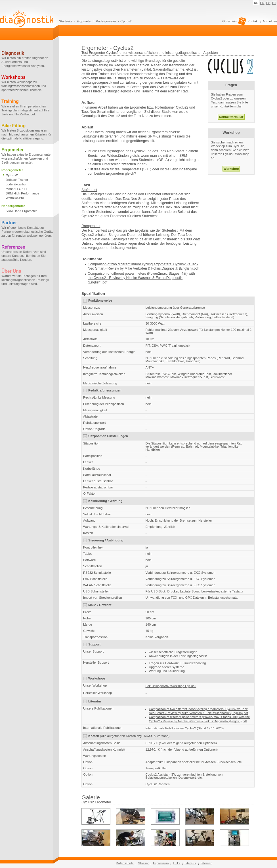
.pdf (105, 282)
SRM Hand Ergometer (21, 211)
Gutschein (233, 23)
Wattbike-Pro (15, 198)
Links (177, 863)
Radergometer (106, 21)
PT (274, 3)
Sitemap (206, 863)
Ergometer (84, 21)
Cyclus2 (126, 21)
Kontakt (253, 21)
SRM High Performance (22, 193)
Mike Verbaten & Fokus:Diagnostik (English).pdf (162, 268)
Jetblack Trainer (17, 180)
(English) (95, 282)
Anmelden (270, 21)
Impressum (161, 863)
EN (262, 3)
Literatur (191, 863)
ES (268, 3)
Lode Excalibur (16, 184)
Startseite (66, 21)
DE (256, 3)
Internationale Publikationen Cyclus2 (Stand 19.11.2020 (184, 728)
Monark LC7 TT (17, 189)
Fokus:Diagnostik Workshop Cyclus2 (171, 686)
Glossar (143, 863)
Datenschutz (125, 863)
